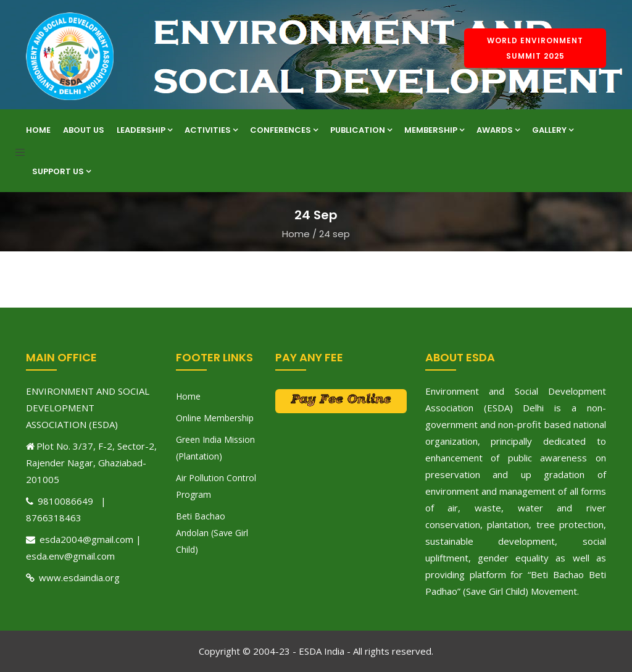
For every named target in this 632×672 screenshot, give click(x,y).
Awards (498, 130)
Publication (361, 130)
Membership (434, 130)
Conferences (284, 130)
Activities (211, 130)
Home (38, 130)
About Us (84, 130)
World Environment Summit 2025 (535, 48)
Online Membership (215, 418)
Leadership (144, 130)
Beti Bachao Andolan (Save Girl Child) (212, 533)
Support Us (61, 171)
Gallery (553, 130)
